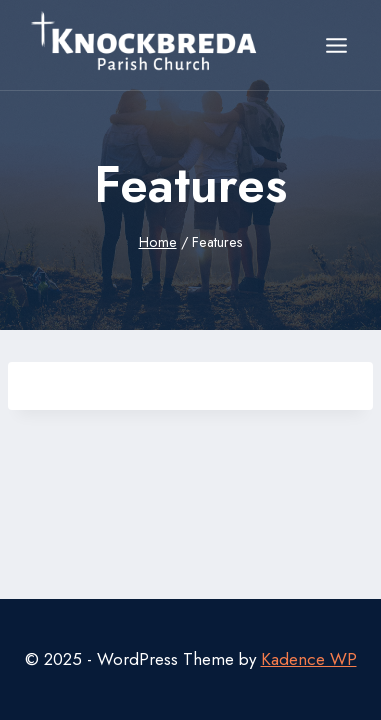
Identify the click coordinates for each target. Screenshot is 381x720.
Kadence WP (309, 659)
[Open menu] (336, 45)
